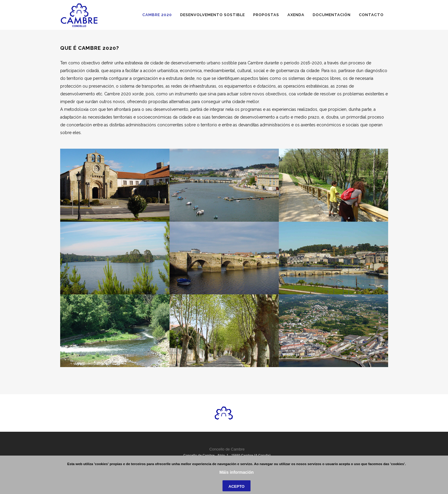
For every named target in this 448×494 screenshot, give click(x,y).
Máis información (236, 487)
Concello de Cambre (227, 449)
